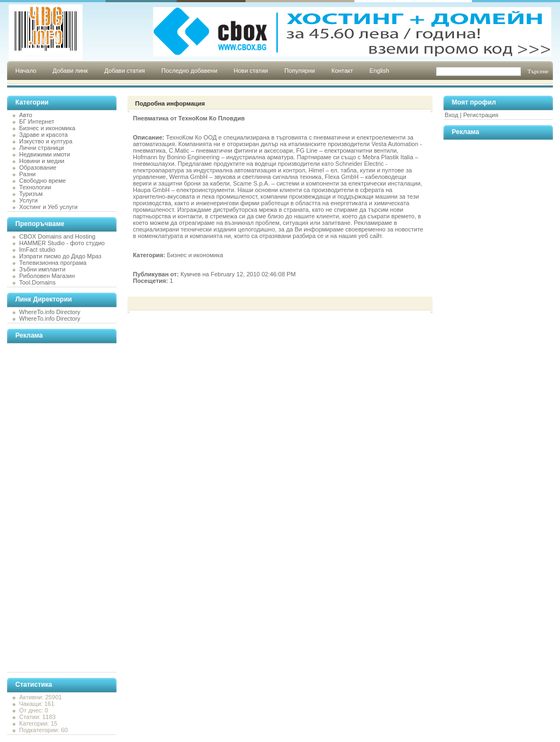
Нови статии (251, 71)
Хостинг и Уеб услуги (48, 207)
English (380, 71)
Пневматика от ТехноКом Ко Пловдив (189, 118)
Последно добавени (189, 71)
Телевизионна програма (53, 263)
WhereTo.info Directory (50, 312)
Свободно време (42, 181)
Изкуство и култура (46, 141)
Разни (27, 174)
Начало (26, 71)
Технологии (35, 187)
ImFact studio (37, 250)
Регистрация (481, 115)
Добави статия (125, 71)
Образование (38, 167)
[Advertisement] (51, 508)
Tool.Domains (37, 282)
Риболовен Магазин (47, 276)
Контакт (342, 71)
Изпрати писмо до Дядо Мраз (60, 256)
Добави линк (70, 71)
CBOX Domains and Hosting (57, 236)
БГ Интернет (37, 121)
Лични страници (42, 148)
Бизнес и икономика (47, 128)
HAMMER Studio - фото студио (62, 243)
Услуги (28, 200)
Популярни (300, 71)
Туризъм (31, 194)
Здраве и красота (43, 135)
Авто (26, 115)
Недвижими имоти (45, 154)
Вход (451, 115)
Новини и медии (42, 161)
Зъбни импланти (42, 269)
